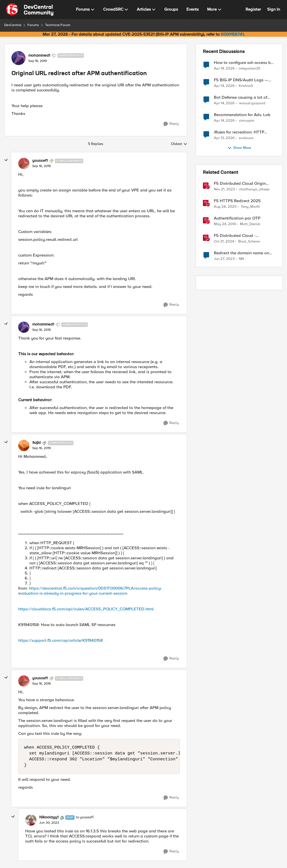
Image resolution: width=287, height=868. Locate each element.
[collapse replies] (6, 160)
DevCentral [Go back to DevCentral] (13, 25)
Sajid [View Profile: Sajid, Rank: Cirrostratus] (36, 443)
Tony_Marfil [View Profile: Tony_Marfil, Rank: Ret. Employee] (250, 207)
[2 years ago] (224, 190)
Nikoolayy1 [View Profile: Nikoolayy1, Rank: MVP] (49, 817)
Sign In (274, 9)
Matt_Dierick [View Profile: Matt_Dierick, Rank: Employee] (250, 224)
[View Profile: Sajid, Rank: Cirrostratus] (24, 445)
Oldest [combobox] (179, 144)
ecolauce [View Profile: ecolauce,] (246, 138)
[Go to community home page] (30, 10)
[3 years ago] (224, 259)
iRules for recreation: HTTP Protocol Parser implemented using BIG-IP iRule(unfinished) (241, 132)
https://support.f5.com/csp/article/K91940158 (61, 640)
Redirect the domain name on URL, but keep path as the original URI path (241, 253)
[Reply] (171, 124)
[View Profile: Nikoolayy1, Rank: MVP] (31, 820)
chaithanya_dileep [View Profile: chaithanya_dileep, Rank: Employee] (254, 189)
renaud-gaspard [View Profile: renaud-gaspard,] (252, 103)
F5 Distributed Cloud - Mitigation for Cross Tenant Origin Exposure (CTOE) (239, 236)
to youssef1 (85, 817)
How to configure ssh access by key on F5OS (243, 63)
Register (253, 9)
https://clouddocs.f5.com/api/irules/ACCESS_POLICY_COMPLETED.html (86, 609)
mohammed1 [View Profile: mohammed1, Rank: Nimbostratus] (39, 56)
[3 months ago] (224, 68)
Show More (239, 148)
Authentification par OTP (237, 218)
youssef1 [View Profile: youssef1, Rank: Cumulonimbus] (40, 161)
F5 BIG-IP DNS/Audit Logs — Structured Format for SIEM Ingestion (241, 80)
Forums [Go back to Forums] (33, 25)
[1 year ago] (224, 242)
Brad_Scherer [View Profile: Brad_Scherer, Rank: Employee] (249, 242)
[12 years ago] (225, 224)
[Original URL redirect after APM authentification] (41, 166)
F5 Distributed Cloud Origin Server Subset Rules (240, 183)
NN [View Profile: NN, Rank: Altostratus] (241, 259)
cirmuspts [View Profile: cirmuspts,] (247, 121)
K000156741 (232, 34)
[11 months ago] (225, 207)
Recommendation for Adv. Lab (242, 115)
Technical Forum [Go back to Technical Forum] (58, 25)
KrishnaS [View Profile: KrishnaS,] (246, 86)
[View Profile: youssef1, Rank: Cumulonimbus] (24, 163)
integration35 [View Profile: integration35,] (250, 68)
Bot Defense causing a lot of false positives (240, 97)
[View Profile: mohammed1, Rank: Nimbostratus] (18, 58)
